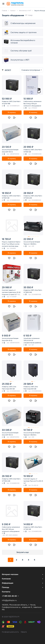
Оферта (24, 632)
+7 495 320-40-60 (9, 596)
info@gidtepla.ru (9, 600)
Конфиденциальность (10, 632)
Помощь (6, 587)
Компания (6, 579)
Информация (8, 583)
